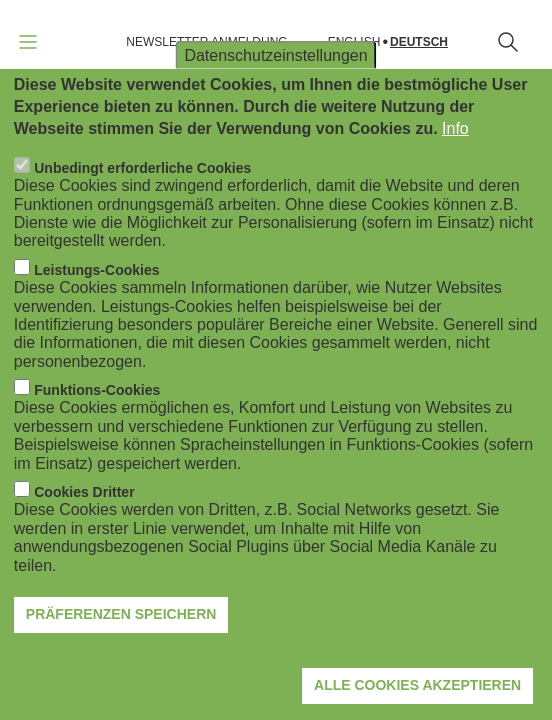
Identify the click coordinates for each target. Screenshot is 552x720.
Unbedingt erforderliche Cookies (142, 168)
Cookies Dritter (84, 492)
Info (455, 128)
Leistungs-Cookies (96, 270)
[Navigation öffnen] (28, 42)
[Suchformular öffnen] (508, 42)
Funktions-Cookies (97, 390)
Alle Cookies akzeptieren (417, 685)
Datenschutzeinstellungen (275, 54)
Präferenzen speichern (121, 614)
